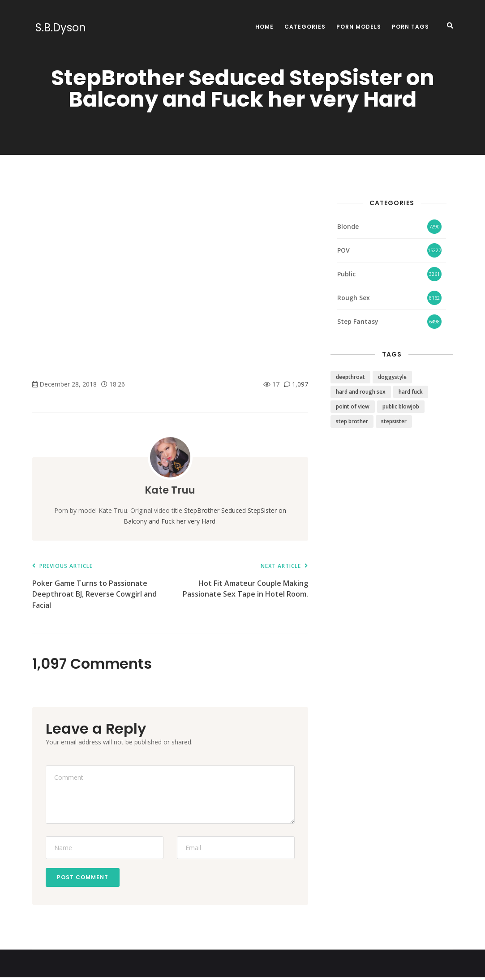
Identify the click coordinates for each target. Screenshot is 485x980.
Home (264, 27)
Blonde (348, 226)
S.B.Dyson (58, 28)
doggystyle (392, 377)
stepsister (394, 421)
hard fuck (411, 392)
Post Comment (85, 879)
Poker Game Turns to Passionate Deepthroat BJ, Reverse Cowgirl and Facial (97, 587)
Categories (305, 27)
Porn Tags (410, 27)
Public (346, 274)
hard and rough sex (361, 392)
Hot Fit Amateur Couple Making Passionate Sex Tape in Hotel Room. (244, 581)
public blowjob (401, 406)
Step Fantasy (358, 321)
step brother (352, 421)
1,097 (296, 384)
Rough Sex (354, 298)
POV (343, 250)
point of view (353, 406)
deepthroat (350, 377)
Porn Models (359, 27)
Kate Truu (170, 490)
